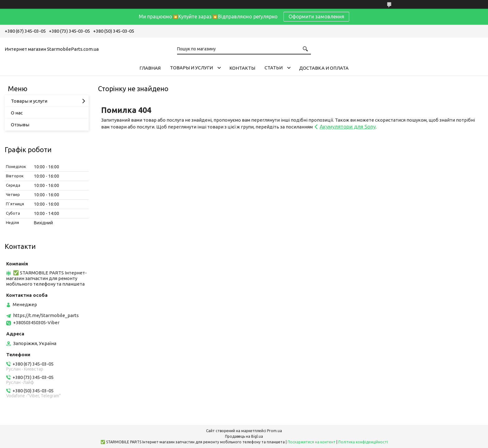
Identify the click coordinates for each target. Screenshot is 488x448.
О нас (17, 113)
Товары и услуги (191, 68)
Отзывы (20, 125)
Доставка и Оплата (324, 68)
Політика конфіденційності (363, 442)
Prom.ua (274, 431)
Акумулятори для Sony (348, 126)
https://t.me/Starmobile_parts (46, 315)
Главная (150, 68)
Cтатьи (274, 68)
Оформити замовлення (316, 16)
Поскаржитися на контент (312, 442)
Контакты (242, 68)
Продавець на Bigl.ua (244, 436)
